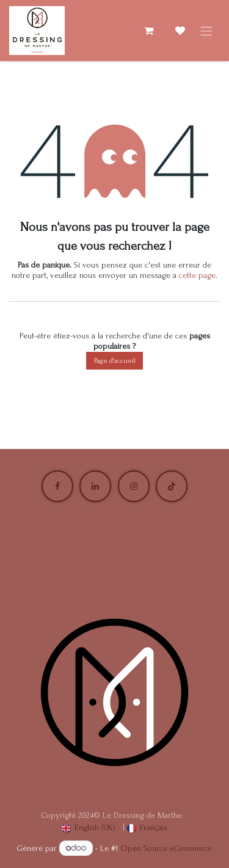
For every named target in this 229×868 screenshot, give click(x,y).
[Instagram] (134, 486)
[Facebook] (57, 486)
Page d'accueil (115, 361)
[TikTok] (172, 486)
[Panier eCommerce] (148, 31)
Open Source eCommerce (166, 848)
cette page (197, 275)
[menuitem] (89, 828)
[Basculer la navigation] (206, 31)
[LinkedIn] (95, 486)
